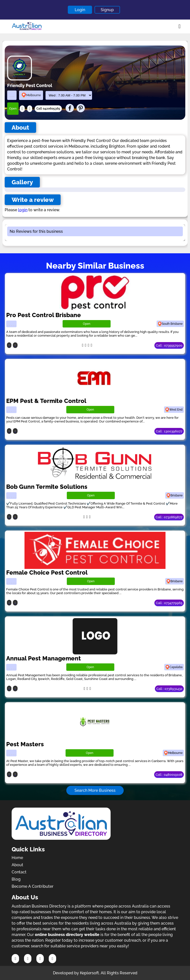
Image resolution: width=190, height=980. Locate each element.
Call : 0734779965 (169, 603)
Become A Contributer (33, 886)
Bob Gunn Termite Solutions (47, 487)
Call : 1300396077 (169, 431)
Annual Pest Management (44, 658)
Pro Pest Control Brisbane (44, 315)
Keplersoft (89, 973)
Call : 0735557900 (169, 345)
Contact (19, 872)
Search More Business (95, 790)
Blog (16, 879)
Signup (107, 10)
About (17, 865)
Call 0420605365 (48, 109)
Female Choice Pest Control (47, 572)
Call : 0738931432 (169, 689)
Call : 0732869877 (169, 517)
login (23, 210)
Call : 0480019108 (169, 775)
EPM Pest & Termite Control (46, 401)
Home (17, 858)
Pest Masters (25, 744)
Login (80, 10)
